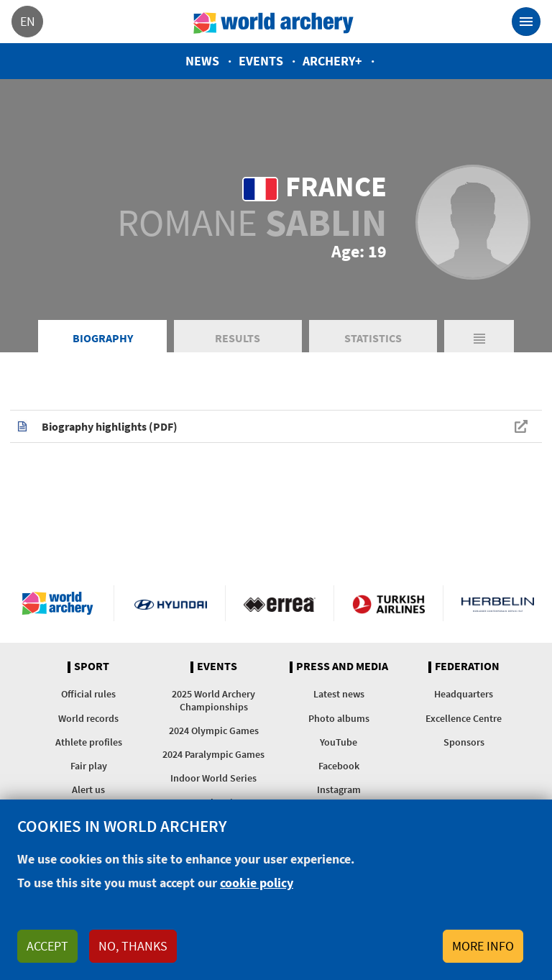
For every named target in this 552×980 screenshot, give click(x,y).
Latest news (339, 694)
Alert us (88, 789)
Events (261, 61)
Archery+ (332, 61)
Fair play (89, 766)
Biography (103, 338)
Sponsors (464, 742)
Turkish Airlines (388, 603)
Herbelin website (498, 603)
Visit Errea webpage (280, 603)
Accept (47, 946)
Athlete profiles (89, 742)
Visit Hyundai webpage (171, 603)
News (202, 61)
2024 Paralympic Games (213, 754)
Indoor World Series (213, 778)
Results (238, 338)
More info (483, 946)
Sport (92, 667)
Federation (467, 667)
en (28, 21)
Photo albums (339, 718)
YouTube (339, 742)
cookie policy (257, 883)
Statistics (373, 338)
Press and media (342, 667)
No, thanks (133, 946)
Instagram (339, 789)
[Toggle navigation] (526, 22)
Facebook (339, 766)
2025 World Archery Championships (213, 700)
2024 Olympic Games (214, 731)
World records (88, 718)
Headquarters (464, 694)
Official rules (88, 694)
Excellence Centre (464, 718)
